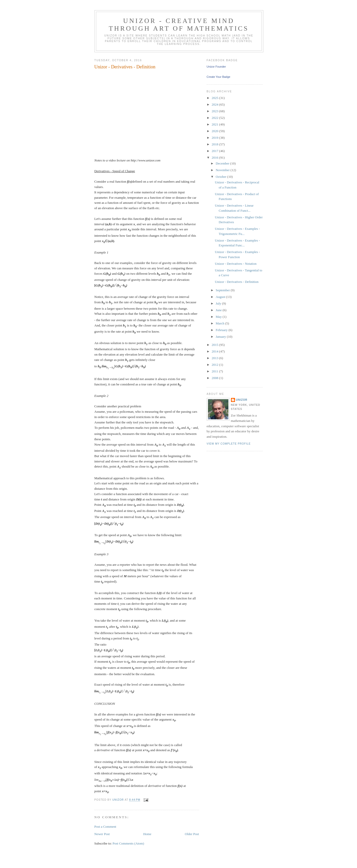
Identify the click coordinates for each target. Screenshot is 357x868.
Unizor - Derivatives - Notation (236, 264)
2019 (216, 138)
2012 (216, 365)
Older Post (192, 834)
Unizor (242, 400)
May (219, 317)
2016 (216, 158)
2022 (216, 118)
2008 (216, 378)
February (222, 330)
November (223, 170)
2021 (216, 124)
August (221, 297)
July (219, 303)
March (220, 323)
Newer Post (102, 834)
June (219, 310)
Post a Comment (105, 827)
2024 (216, 104)
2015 (216, 345)
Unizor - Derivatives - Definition (237, 282)
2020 (216, 131)
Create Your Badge (219, 77)
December (223, 163)
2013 (216, 358)
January (221, 337)
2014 (216, 351)
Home (147, 834)
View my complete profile (229, 444)
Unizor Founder (216, 67)
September (223, 290)
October (221, 177)
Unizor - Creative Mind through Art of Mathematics (179, 25)
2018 (216, 144)
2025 (216, 98)
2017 (216, 151)
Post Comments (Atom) (128, 843)
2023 (216, 111)
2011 (216, 371)
